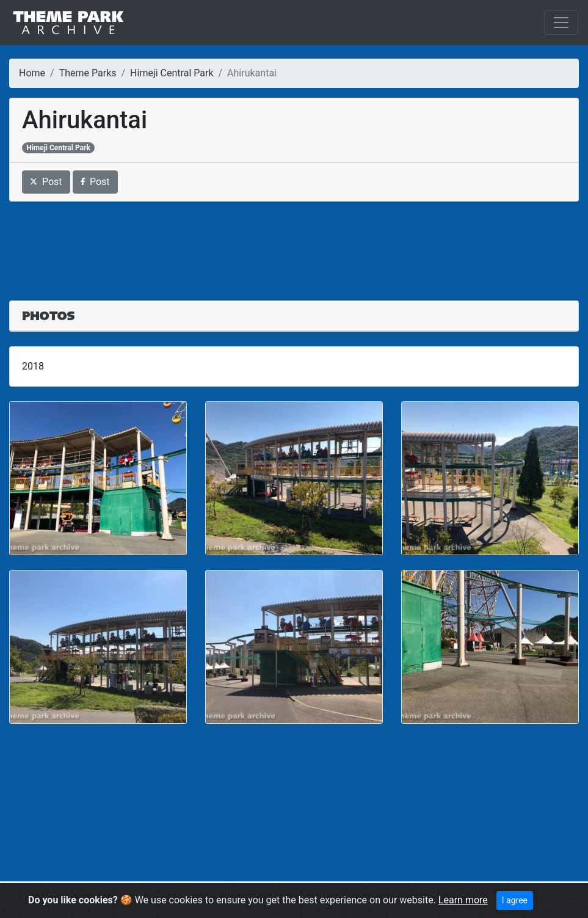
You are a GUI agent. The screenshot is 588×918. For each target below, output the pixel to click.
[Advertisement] (294, 244)
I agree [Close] (515, 900)
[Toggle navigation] (561, 23)
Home (32, 73)
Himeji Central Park (172, 73)
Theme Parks (88, 73)
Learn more (463, 900)
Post (46, 182)
